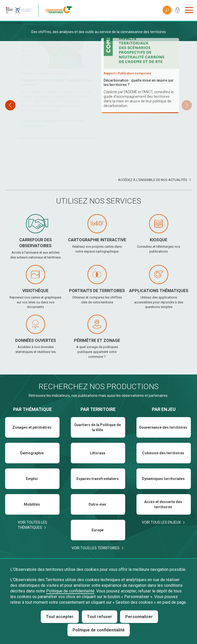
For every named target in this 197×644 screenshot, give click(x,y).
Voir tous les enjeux (161, 522)
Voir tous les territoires (96, 548)
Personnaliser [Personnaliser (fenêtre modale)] (139, 617)
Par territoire (98, 409)
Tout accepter (60, 617)
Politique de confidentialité (70, 591)
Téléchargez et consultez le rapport (54, 119)
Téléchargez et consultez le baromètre (140, 145)
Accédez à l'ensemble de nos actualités (153, 180)
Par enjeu (164, 409)
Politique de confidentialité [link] (99, 630)
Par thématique (32, 409)
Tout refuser (100, 617)
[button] (187, 105)
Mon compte (178, 11)
